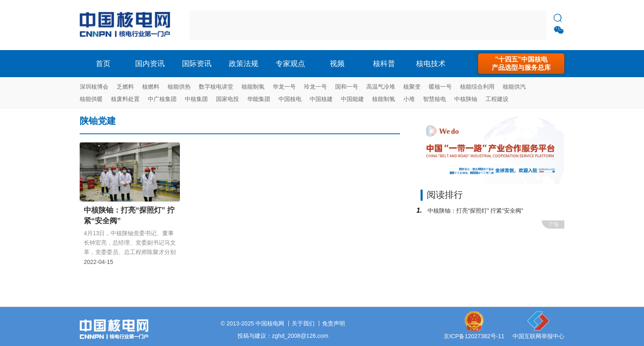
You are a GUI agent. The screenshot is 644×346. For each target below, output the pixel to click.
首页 (103, 64)
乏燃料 (125, 87)
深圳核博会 (94, 87)
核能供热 (179, 87)
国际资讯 (197, 64)
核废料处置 (125, 99)
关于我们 (303, 323)
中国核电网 (270, 323)
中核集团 (196, 99)
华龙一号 (284, 87)
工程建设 (497, 99)
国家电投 (228, 99)
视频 (337, 64)
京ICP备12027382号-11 (474, 336)
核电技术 (431, 64)
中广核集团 (162, 99)
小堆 (409, 99)
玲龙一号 (315, 87)
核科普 (384, 64)
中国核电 (290, 99)
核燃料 (151, 87)
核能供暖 (91, 99)
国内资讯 (150, 64)
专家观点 (290, 64)
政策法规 (244, 64)
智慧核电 (435, 99)
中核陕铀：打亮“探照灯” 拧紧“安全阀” (474, 211)
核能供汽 (514, 87)
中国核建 (321, 99)
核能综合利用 (477, 87)
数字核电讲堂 (216, 87)
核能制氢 (253, 87)
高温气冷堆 (381, 87)
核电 (127, 25)
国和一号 (347, 87)
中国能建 (352, 99)
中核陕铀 (466, 99)
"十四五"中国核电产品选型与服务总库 (521, 63)
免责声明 (333, 323)
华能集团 (259, 99)
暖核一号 (440, 87)
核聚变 (412, 87)
